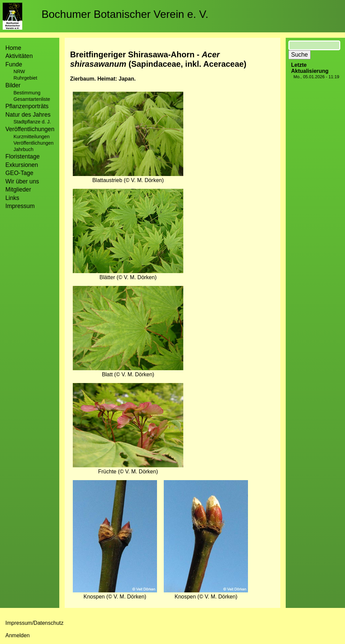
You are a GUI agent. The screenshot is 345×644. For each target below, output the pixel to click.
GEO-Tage (19, 173)
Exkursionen (22, 165)
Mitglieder (18, 189)
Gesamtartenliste (32, 99)
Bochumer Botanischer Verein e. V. (125, 14)
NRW (19, 71)
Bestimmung (27, 93)
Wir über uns (22, 181)
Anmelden (18, 635)
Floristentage (23, 156)
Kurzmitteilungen (32, 137)
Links (12, 198)
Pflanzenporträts (27, 106)
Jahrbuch (23, 149)
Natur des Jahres (28, 115)
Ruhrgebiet (25, 78)
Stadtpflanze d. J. (32, 122)
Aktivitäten (19, 56)
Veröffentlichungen (34, 143)
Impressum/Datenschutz (35, 623)
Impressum (20, 206)
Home (13, 48)
